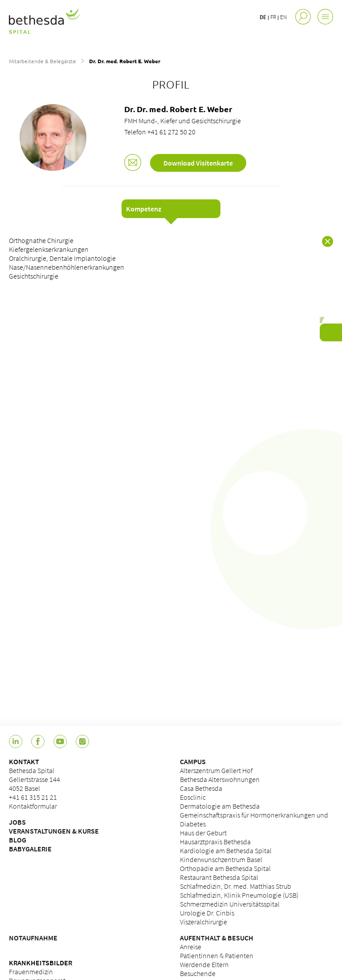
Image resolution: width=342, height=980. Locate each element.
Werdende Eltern (204, 964)
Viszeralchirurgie (204, 922)
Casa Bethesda (201, 788)
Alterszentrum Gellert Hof (216, 770)
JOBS (17, 822)
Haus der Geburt (203, 833)
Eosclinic (193, 797)
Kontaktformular (33, 806)
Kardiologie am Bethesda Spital (226, 850)
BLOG (18, 840)
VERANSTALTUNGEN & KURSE (54, 831)
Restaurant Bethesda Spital (219, 877)
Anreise (191, 947)
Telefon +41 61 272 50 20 (160, 132)
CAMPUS (193, 761)
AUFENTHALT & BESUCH (217, 938)
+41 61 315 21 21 (33, 797)
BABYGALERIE (30, 849)
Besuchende (198, 973)
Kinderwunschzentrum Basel (221, 859)
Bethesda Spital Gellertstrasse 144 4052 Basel (35, 779)
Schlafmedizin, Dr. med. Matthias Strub (236, 886)
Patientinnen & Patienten (217, 956)
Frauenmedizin (31, 972)
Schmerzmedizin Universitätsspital (230, 904)
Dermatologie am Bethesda (220, 806)
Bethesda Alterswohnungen (220, 779)
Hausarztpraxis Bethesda (215, 842)
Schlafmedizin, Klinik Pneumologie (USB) (239, 895)
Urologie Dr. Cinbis (207, 913)
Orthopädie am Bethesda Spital (225, 868)
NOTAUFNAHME (33, 938)
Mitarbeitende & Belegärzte (43, 61)
